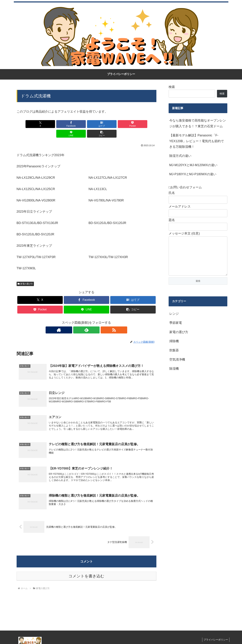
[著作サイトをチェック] (78, 320)
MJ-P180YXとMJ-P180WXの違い (193, 174)
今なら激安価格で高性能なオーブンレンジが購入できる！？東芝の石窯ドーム (198, 123)
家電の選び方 (25, 274)
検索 (172, 87)
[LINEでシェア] (122, 124)
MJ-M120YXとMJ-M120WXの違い (193, 165)
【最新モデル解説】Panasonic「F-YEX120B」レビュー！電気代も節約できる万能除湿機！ (197, 141)
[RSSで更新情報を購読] (95, 320)
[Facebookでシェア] (51, 124)
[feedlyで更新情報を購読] (86, 320)
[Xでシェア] (28, 124)
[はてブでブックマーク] (75, 124)
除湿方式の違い (180, 156)
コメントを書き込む (86, 569)
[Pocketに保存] (98, 124)
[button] (145, 124)
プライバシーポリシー (215, 632)
